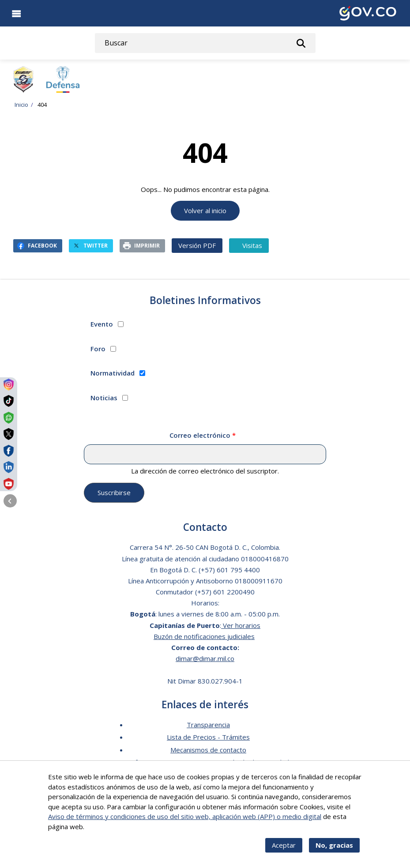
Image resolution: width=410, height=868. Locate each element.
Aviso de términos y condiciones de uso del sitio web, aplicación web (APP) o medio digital (185, 823)
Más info (99, 833)
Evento (102, 324)
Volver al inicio (205, 210)
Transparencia (208, 725)
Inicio (21, 105)
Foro (98, 349)
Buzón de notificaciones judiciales (204, 636)
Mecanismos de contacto (208, 750)
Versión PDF (197, 245)
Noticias (104, 398)
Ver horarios (241, 625)
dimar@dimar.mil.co (205, 658)
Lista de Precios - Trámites (208, 737)
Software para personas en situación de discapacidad (208, 762)
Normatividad (113, 373)
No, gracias (334, 852)
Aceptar (284, 852)
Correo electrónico (200, 435)
